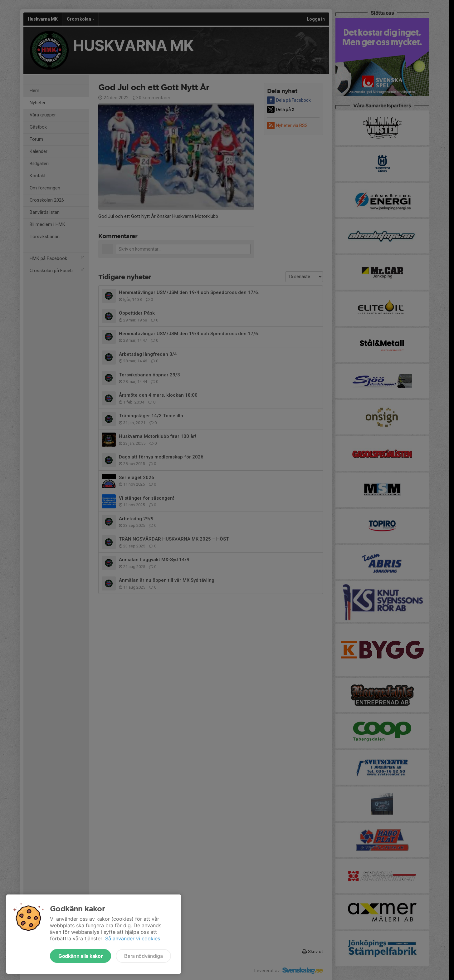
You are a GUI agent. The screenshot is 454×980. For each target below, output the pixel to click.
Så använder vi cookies (133, 938)
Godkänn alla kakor (81, 956)
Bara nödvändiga (143, 956)
